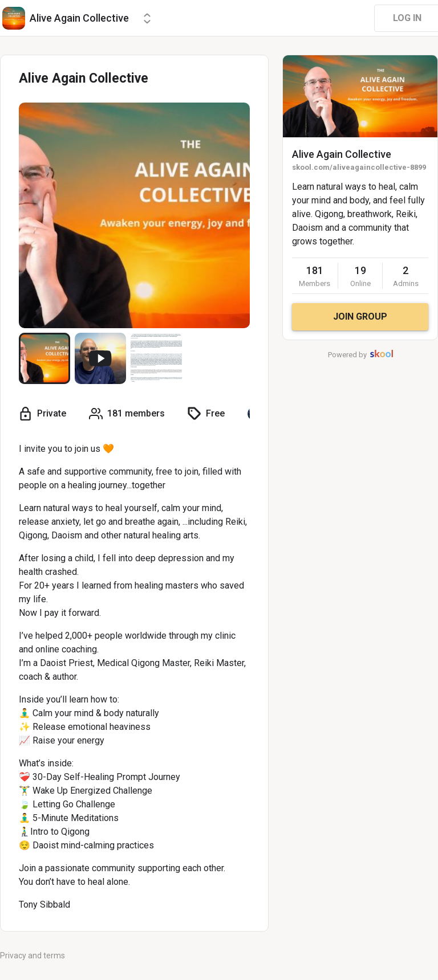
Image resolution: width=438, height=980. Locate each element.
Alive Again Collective (342, 154)
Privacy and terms (33, 955)
